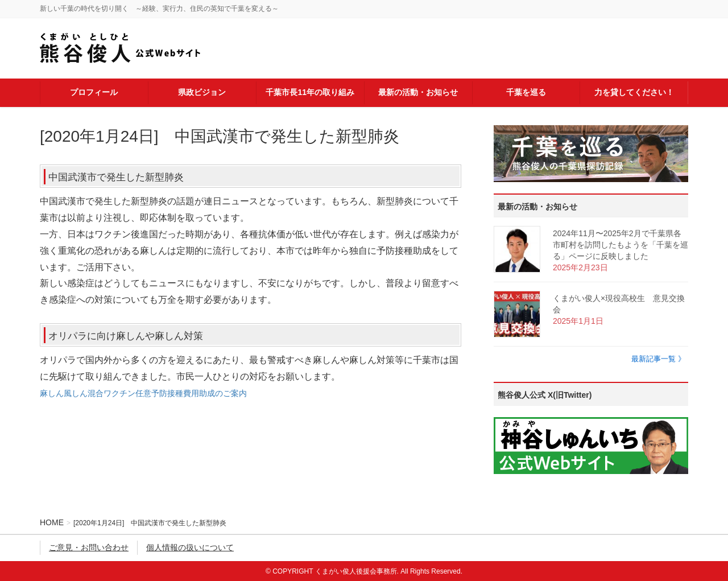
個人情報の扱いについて (190, 547)
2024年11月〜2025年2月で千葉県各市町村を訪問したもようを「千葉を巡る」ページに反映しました (621, 245)
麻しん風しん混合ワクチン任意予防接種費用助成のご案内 (143, 393)
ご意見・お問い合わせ (89, 547)
